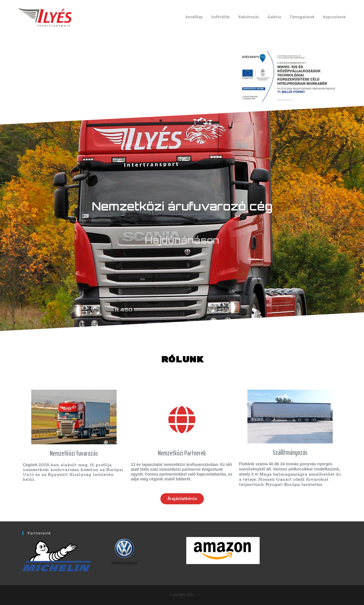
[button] (182, 499)
